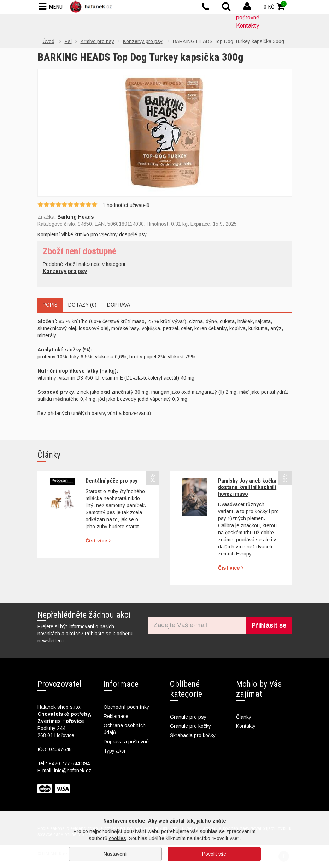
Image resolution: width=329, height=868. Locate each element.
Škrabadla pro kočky (193, 735)
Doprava (119, 305)
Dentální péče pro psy (111, 481)
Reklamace (116, 716)
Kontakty (248, 26)
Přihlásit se (269, 625)
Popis (50, 305)
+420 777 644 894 (69, 763)
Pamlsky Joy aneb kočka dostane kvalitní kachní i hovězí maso (247, 487)
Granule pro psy (188, 717)
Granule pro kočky (190, 726)
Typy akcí (114, 751)
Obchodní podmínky (126, 707)
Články (244, 717)
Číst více (98, 541)
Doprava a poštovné (126, 742)
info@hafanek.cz (73, 771)
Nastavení (115, 854)
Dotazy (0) (82, 305)
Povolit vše (214, 854)
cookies (117, 838)
